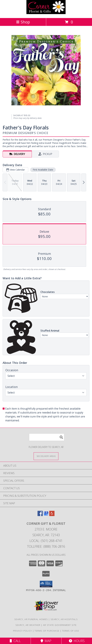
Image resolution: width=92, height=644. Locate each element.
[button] (46, 584)
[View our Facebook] (40, 515)
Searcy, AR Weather (28, 625)
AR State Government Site (60, 625)
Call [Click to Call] (15, 641)
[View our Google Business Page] (46, 515)
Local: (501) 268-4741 (46, 541)
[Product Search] (47, 437)
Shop (23, 22)
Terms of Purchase (47, 631)
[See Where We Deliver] (46, 456)
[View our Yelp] (52, 515)
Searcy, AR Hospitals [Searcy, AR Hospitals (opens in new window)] (64, 619)
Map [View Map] (46, 641)
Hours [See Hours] (77, 641)
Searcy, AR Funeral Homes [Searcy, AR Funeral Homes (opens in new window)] (31, 619)
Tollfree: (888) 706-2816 (46, 546)
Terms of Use (70, 631)
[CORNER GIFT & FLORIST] (46, 13)
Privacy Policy (22, 631)
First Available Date (43, 170)
